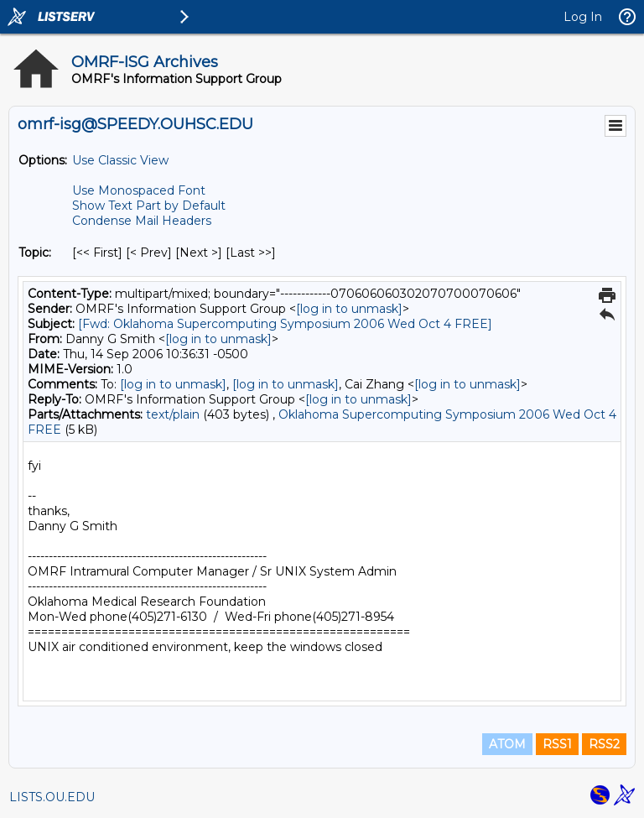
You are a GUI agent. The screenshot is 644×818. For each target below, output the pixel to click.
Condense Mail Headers (142, 221)
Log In (583, 17)
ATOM (507, 744)
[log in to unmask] (349, 309)
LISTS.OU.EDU (52, 797)
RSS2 (604, 744)
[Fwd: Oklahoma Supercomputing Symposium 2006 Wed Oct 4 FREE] (285, 324)
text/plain (173, 414)
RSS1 (557, 744)
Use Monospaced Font (139, 190)
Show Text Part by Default (149, 206)
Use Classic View (120, 160)
